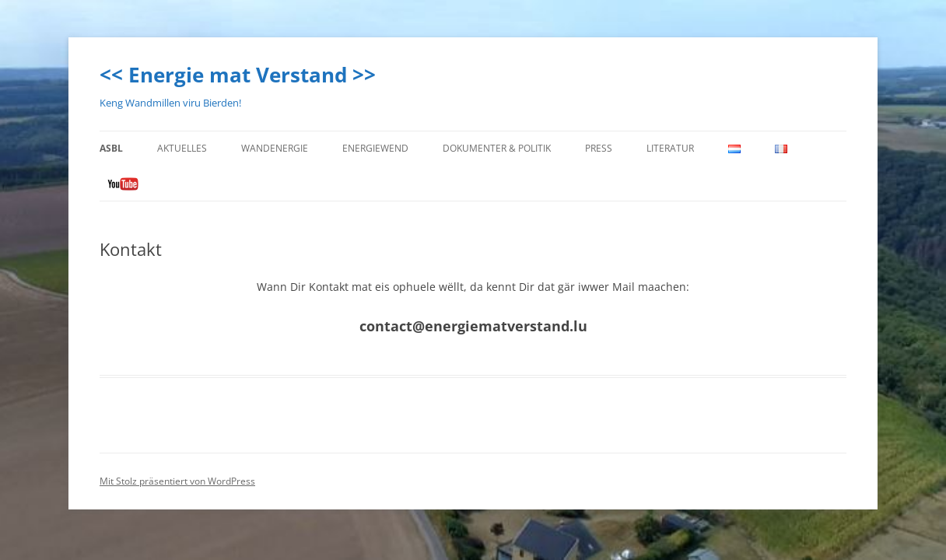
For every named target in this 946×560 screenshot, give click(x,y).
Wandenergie (275, 148)
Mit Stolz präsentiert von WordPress (177, 481)
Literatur (670, 148)
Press (599, 148)
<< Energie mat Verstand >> (238, 75)
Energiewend (375, 148)
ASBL (111, 148)
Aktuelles (182, 148)
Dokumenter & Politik (497, 148)
